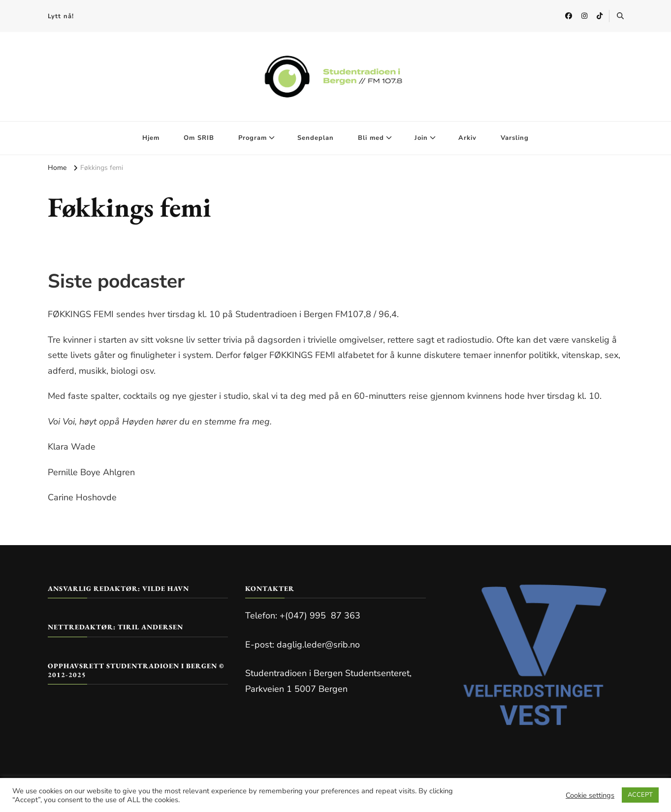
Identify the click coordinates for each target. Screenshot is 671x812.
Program (253, 138)
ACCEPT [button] (640, 795)
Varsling (515, 138)
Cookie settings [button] (590, 795)
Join (421, 138)
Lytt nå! (61, 16)
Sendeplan (316, 138)
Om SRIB (199, 138)
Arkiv (467, 138)
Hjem (151, 138)
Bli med (371, 138)
